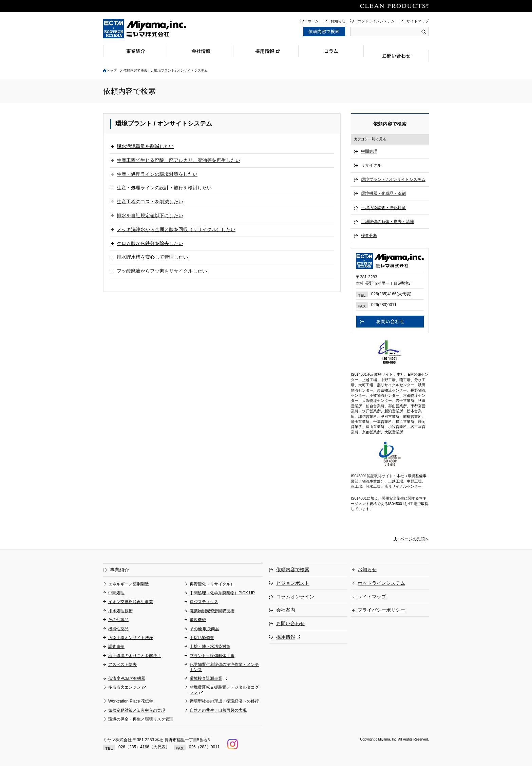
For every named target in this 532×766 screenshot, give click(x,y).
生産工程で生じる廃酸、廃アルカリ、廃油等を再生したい (178, 160)
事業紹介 (136, 51)
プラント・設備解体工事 (212, 656)
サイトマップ (418, 21)
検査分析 (369, 236)
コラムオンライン (295, 597)
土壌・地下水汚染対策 (210, 647)
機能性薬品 (118, 629)
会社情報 (201, 51)
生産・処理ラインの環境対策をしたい (157, 174)
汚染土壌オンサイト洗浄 (131, 638)
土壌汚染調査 (202, 638)
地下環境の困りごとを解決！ (135, 656)
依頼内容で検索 (135, 70)
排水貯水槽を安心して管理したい (152, 257)
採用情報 (266, 51)
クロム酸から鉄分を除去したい (150, 243)
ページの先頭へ (415, 539)
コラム (331, 51)
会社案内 (286, 610)
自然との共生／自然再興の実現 (218, 710)
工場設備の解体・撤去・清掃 (387, 222)
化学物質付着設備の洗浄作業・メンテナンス (224, 667)
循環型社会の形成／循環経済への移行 (224, 701)
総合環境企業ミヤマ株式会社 (145, 29)
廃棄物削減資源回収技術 (212, 611)
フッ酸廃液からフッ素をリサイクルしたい (162, 271)
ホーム (313, 21)
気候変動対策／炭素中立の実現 (137, 710)
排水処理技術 (120, 611)
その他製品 (118, 620)
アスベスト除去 (122, 665)
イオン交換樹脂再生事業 (131, 602)
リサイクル (371, 165)
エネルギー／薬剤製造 (129, 584)
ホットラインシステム (376, 21)
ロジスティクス (204, 602)
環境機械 (198, 620)
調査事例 (116, 647)
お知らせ (338, 21)
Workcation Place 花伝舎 (131, 701)
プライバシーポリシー (381, 610)
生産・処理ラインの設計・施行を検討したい (164, 188)
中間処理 (369, 151)
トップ (112, 70)
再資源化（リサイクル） (212, 584)
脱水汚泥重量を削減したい (145, 146)
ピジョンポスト (293, 583)
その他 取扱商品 (204, 629)
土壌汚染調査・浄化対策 (383, 208)
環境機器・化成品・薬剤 (383, 193)
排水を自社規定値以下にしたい (150, 216)
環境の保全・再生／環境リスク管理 (141, 719)
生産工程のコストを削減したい (150, 202)
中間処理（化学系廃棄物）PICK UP (222, 593)
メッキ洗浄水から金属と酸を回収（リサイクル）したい (176, 229)
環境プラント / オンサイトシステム (393, 180)
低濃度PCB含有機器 (127, 678)
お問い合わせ (396, 56)
